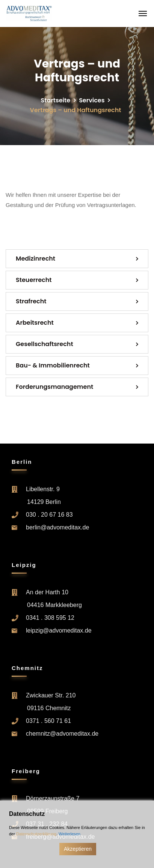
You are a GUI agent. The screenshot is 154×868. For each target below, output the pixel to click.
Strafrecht (31, 301)
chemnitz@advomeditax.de (62, 734)
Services (92, 100)
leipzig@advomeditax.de (59, 630)
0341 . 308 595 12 (50, 618)
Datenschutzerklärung (36, 834)
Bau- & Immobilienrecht (53, 365)
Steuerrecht (34, 280)
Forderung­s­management (54, 387)
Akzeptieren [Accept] (78, 849)
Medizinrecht (35, 259)
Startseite (56, 100)
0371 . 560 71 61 (48, 721)
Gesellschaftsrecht (45, 344)
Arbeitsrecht (35, 323)
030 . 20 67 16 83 (49, 515)
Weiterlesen (69, 834)
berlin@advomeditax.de (57, 527)
